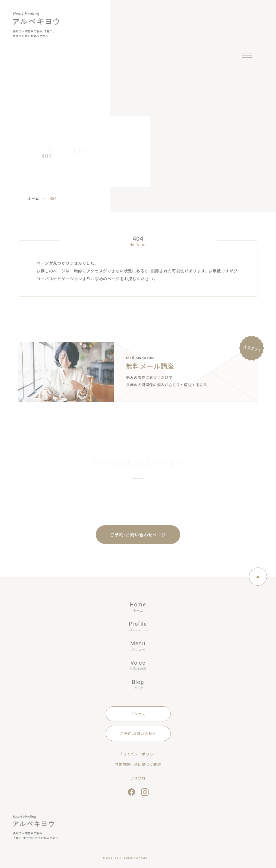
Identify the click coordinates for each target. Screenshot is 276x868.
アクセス (138, 714)
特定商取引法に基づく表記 (138, 764)
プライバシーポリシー (138, 754)
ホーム (33, 199)
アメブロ (138, 778)
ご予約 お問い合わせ (138, 733)
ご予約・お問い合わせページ (138, 535)
